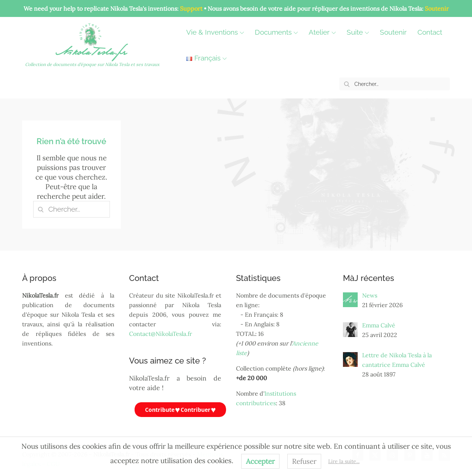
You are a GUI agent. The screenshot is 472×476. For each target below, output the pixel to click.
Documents (276, 32)
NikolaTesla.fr (92, 54)
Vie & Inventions (215, 32)
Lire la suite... (344, 461)
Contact (430, 32)
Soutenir (437, 8)
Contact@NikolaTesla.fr (161, 334)
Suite (358, 32)
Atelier (322, 32)
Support (191, 8)
